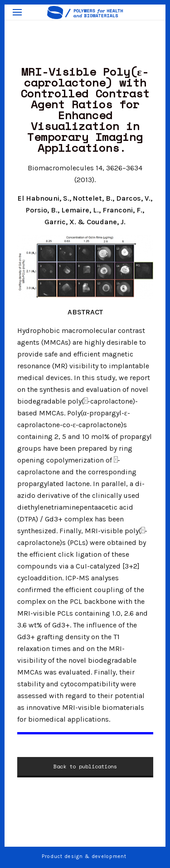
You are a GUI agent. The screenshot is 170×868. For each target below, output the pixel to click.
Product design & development (85, 856)
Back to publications (85, 766)
